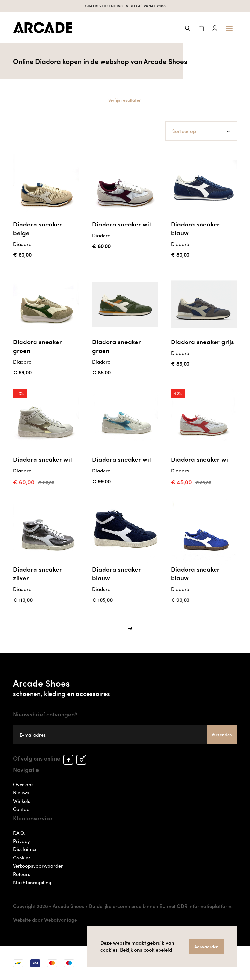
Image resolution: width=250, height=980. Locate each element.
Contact (22, 809)
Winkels (22, 801)
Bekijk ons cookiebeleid (146, 950)
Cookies (22, 857)
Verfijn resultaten (125, 100)
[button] (187, 27)
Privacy (21, 841)
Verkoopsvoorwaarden (38, 866)
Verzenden (222, 735)
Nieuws (21, 793)
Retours (22, 874)
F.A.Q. (19, 833)
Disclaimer (25, 849)
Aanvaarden (207, 946)
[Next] (130, 628)
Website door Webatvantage (45, 920)
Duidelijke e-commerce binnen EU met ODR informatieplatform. (161, 906)
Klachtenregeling (32, 882)
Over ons (23, 784)
